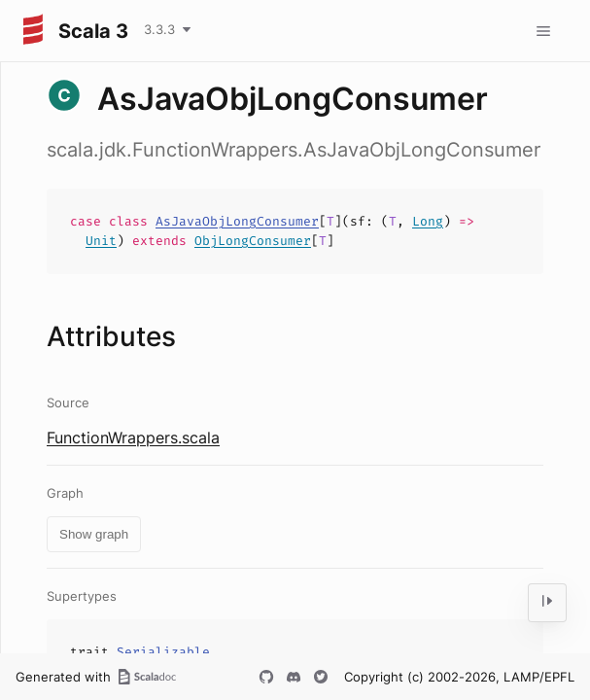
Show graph (94, 534)
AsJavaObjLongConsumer (237, 221)
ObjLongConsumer (253, 241)
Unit (101, 241)
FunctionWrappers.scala (133, 437)
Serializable (163, 652)
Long (428, 221)
